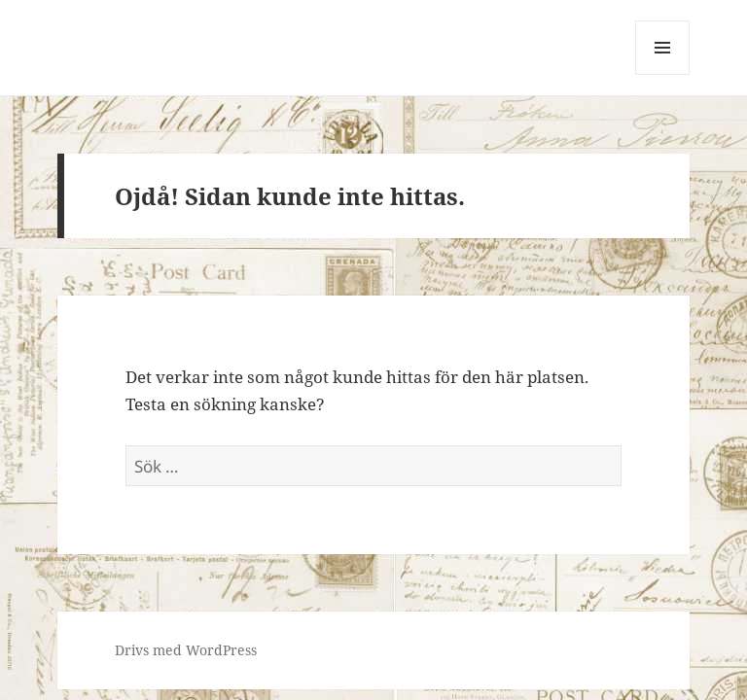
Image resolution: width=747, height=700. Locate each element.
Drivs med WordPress (186, 650)
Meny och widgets (663, 74)
